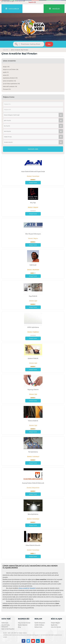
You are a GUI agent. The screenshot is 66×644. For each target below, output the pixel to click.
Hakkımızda (5, 623)
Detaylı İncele (33, 183)
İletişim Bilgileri (55, 623)
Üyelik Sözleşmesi (40, 623)
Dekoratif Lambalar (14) (10, 86)
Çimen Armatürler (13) (9, 81)
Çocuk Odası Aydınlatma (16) (11, 84)
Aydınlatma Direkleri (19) (10, 78)
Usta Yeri (6, 50)
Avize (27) (6, 75)
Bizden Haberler (23, 625)
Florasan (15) (7, 89)
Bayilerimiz (54, 625)
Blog (19, 627)
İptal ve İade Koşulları (8, 629)
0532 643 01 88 (7, 1)
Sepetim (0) (32, 2)
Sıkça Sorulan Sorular (24, 623)
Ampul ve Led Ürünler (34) (11, 69)
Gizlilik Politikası (39, 625)
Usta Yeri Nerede (56, 627)
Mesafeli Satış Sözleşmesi (6, 626)
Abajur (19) (6, 67)
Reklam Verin (38, 627)
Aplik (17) (6, 72)
